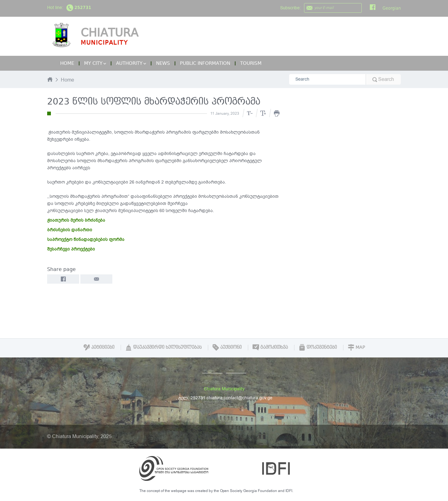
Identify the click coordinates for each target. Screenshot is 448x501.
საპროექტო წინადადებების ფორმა (86, 239)
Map (356, 347)
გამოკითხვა (270, 347)
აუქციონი (227, 347)
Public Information (205, 63)
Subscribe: (291, 8)
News (163, 63)
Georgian (392, 8)
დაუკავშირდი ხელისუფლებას (164, 347)
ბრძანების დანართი (70, 230)
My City (95, 63)
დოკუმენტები (318, 347)
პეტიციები (99, 347)
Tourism (251, 63)
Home (67, 63)
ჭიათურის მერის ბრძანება (76, 220)
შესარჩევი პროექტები (71, 249)
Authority (131, 63)
